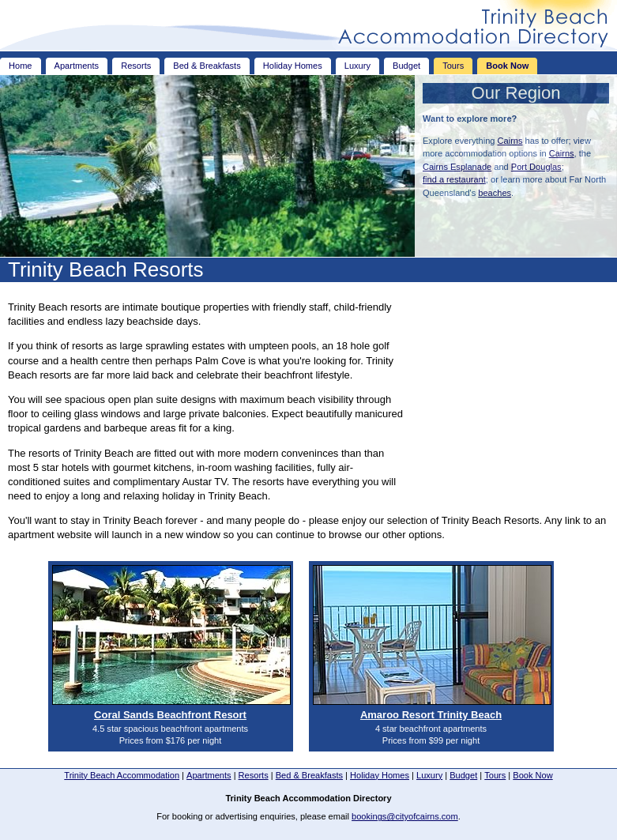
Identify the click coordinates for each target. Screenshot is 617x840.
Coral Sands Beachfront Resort (170, 715)
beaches (495, 193)
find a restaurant (454, 179)
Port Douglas (536, 167)
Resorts (136, 66)
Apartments (77, 66)
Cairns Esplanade (457, 167)
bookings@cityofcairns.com (405, 816)
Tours (453, 66)
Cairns (510, 141)
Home (20, 66)
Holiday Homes (293, 66)
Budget (406, 66)
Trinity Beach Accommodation (122, 775)
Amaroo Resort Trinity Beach (431, 715)
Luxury (357, 66)
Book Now (507, 66)
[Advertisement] (510, 389)
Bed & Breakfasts (207, 66)
